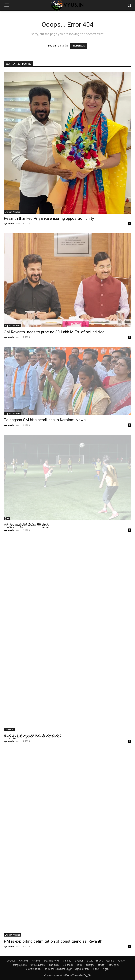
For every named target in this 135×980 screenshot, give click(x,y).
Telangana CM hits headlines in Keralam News (45, 420)
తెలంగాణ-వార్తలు (34, 969)
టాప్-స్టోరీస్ (114, 965)
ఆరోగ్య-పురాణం (38, 965)
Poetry (121, 961)
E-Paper (79, 961)
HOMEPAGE (79, 46)
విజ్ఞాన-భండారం (82, 969)
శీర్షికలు (106, 969)
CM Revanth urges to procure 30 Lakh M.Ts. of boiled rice (54, 332)
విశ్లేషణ (96, 969)
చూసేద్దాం (101, 965)
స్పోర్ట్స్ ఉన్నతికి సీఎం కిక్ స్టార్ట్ (26, 525)
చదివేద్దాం (90, 965)
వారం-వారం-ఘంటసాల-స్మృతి (58, 969)
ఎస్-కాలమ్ (9, 730)
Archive (11, 961)
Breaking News (51, 961)
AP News (24, 961)
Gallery (110, 961)
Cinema (67, 961)
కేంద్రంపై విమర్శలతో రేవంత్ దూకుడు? (33, 736)
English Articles (12, 212)
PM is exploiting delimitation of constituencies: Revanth (53, 941)
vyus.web (9, 223)
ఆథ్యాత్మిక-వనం (20, 965)
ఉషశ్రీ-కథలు (54, 965)
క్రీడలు (7, 518)
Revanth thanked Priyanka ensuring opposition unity (49, 218)
